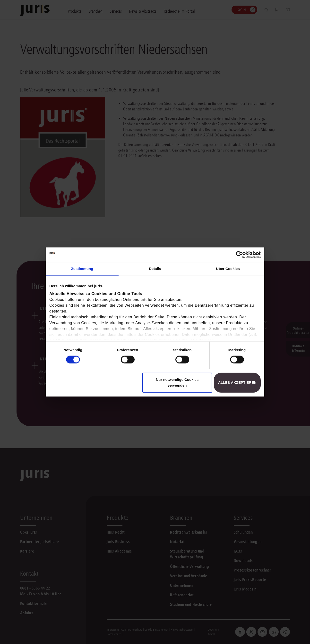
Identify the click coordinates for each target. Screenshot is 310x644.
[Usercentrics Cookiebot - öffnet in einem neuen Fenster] (239, 255)
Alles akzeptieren (237, 383)
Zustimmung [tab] (82, 269)
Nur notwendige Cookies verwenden (177, 383)
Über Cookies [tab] (228, 269)
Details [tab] (155, 269)
